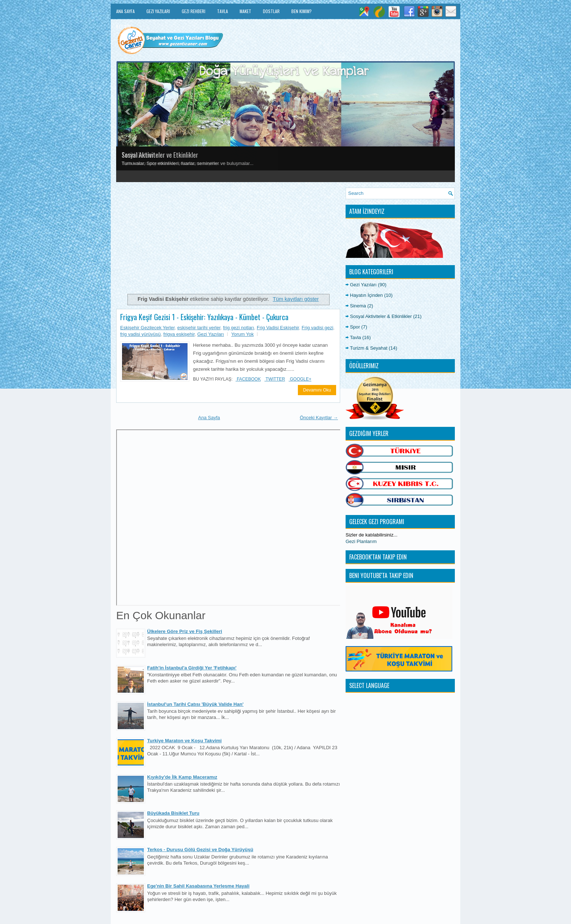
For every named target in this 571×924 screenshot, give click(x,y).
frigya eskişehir (179, 334)
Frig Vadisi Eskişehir (278, 328)
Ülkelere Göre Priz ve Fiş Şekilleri (185, 631)
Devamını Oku (317, 390)
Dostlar (271, 11)
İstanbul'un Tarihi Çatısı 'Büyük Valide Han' (195, 704)
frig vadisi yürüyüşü (140, 334)
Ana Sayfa (125, 11)
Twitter (275, 379)
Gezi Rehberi (194, 11)
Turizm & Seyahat (369, 348)
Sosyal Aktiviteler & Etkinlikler (381, 316)
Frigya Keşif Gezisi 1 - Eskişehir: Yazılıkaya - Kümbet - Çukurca (204, 317)
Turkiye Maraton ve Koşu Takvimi (184, 741)
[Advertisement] (228, 239)
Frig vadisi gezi (317, 328)
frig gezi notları (239, 328)
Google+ (300, 379)
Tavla (223, 11)
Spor (355, 327)
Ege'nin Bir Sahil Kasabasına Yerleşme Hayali (198, 886)
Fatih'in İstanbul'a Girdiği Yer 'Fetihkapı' (192, 668)
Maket (245, 11)
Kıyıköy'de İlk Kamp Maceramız (182, 777)
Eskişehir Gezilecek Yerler (147, 328)
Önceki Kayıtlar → (319, 418)
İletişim (123, 26)
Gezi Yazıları (158, 11)
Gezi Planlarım (361, 541)
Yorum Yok (243, 334)
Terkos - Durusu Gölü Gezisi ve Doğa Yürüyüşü (200, 850)
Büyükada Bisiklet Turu (173, 813)
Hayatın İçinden (366, 295)
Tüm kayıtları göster (296, 299)
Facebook (248, 379)
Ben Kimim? (302, 11)
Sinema (358, 306)
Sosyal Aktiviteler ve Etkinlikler (160, 155)
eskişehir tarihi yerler (199, 328)
